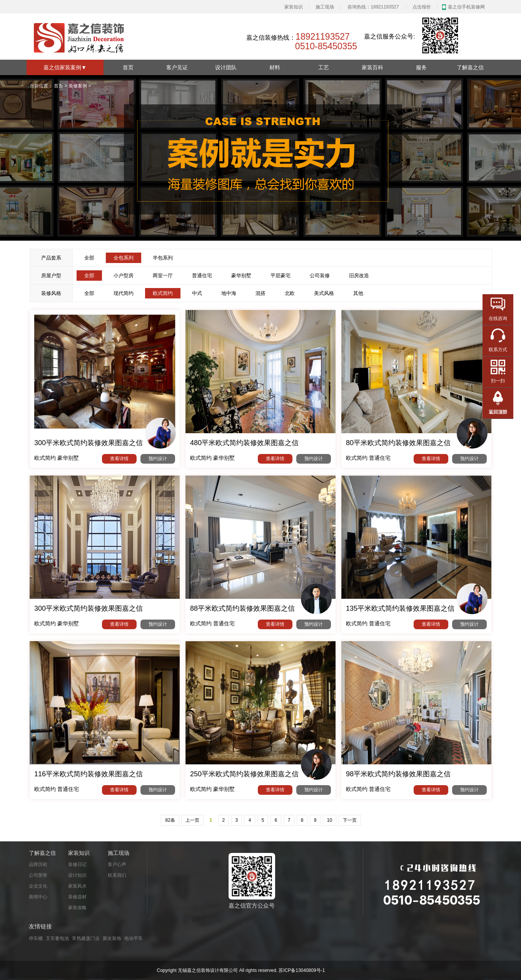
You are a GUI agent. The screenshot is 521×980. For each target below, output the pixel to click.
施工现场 (325, 7)
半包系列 (163, 258)
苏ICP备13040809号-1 (302, 970)
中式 (197, 293)
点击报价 (422, 7)
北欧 (290, 293)
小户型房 (124, 276)
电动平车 (134, 938)
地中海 (229, 293)
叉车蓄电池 (57, 938)
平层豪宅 (281, 276)
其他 (358, 293)
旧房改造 (359, 276)
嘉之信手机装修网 (466, 7)
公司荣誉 (38, 875)
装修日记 (77, 864)
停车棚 (36, 938)
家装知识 (294, 7)
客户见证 (177, 67)
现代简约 (124, 293)
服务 (421, 67)
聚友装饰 (112, 938)
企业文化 (38, 886)
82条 (170, 820)
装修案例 (78, 86)
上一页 (192, 820)
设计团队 (226, 67)
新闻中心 (38, 897)
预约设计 (158, 459)
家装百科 (372, 67)
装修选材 (77, 897)
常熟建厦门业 (86, 938)
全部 (89, 258)
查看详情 (119, 459)
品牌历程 (38, 864)
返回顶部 (498, 412)
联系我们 (117, 875)
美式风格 (324, 293)
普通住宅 (202, 276)
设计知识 (77, 875)
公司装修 (320, 276)
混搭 (260, 293)
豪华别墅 (241, 276)
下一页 (350, 820)
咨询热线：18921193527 (373, 7)
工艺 (324, 67)
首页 (128, 67)
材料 (275, 67)
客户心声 (117, 864)
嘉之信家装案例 (65, 67)
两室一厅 (163, 276)
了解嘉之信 (470, 67)
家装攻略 (77, 908)
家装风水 (77, 886)
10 (330, 820)
